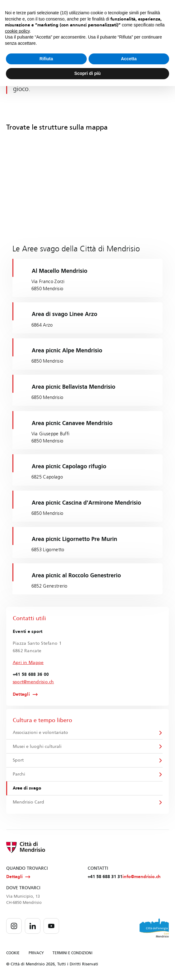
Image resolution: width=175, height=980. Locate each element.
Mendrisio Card (28, 803)
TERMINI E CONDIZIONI (72, 954)
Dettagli (21, 695)
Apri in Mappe (28, 663)
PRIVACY (36, 954)
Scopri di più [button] (87, 73)
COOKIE (13, 954)
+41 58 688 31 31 (105, 877)
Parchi (19, 775)
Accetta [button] (129, 59)
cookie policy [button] (17, 31)
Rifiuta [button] (46, 59)
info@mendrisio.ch (142, 877)
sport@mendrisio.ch (33, 682)
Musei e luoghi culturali (37, 746)
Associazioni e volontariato (40, 733)
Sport (18, 760)
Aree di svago (27, 789)
